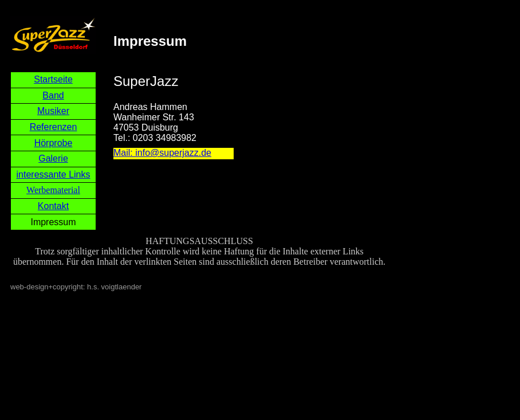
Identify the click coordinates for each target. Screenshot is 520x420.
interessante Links (54, 174)
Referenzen (54, 127)
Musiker (53, 111)
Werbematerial (53, 190)
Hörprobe (54, 143)
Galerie (53, 158)
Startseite (53, 79)
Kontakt (53, 206)
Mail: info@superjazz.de (162, 153)
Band (53, 95)
